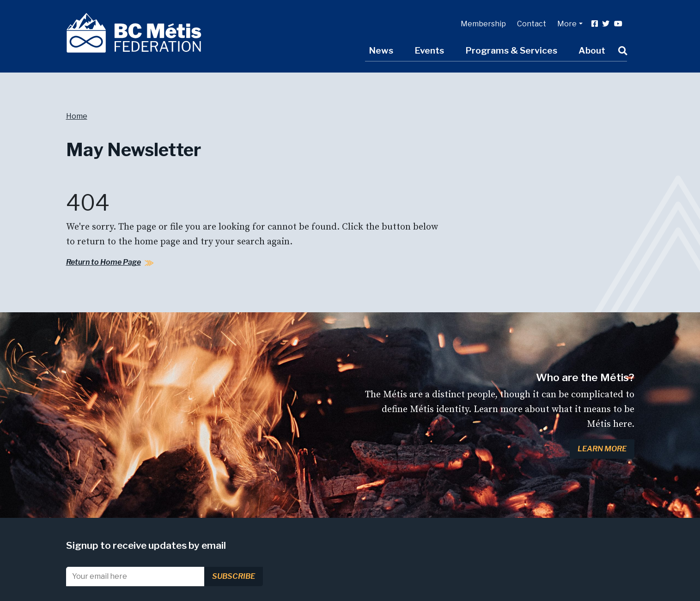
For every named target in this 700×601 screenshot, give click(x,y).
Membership (483, 24)
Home (77, 116)
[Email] (135, 577)
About (592, 50)
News (381, 50)
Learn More (602, 449)
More (567, 24)
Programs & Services (511, 50)
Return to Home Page (103, 262)
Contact (532, 24)
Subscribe (234, 576)
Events (429, 50)
